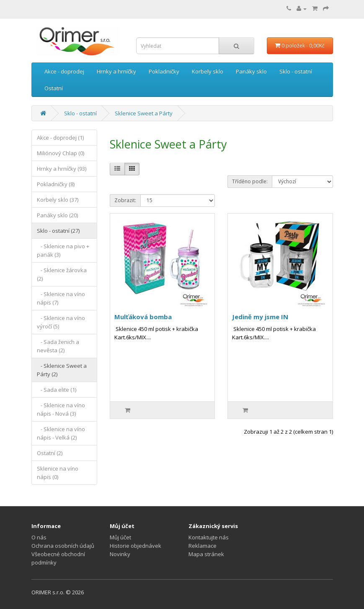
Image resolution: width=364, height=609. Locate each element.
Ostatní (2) (50, 453)
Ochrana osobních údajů (63, 546)
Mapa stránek (206, 554)
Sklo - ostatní (296, 71)
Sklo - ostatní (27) (58, 231)
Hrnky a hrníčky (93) (62, 169)
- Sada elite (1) (57, 390)
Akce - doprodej (64, 71)
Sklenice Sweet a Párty (144, 113)
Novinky (120, 554)
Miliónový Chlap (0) (61, 153)
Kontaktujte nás (209, 537)
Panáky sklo (251, 71)
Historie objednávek (136, 546)
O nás (39, 537)
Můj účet (120, 537)
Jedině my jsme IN (260, 317)
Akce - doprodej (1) (60, 138)
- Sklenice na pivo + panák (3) (63, 250)
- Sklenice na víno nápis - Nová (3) (61, 409)
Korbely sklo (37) (58, 200)
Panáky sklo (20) (57, 215)
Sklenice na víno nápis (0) (58, 473)
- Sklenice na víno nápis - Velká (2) (61, 433)
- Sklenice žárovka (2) (62, 274)
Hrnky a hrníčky (116, 71)
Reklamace (203, 546)
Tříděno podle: (250, 181)
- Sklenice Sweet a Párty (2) (62, 370)
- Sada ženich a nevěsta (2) (58, 346)
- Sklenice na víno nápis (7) (61, 298)
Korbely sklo (208, 71)
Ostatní (54, 88)
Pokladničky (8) (56, 184)
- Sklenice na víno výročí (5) (61, 322)
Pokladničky (164, 71)
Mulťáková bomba (143, 317)
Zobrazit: (125, 200)
